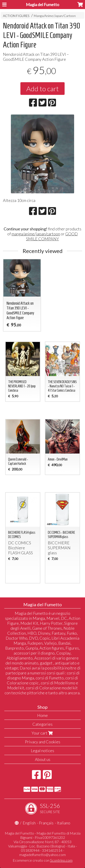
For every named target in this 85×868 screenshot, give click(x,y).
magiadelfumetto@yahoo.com (42, 855)
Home (42, 715)
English (29, 823)
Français (46, 823)
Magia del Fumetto (42, 5)
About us (43, 759)
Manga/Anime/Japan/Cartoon (55, 16)
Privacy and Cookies (43, 742)
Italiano (64, 823)
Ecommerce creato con (43, 860)
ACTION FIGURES (16, 16)
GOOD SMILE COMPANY (52, 236)
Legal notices (42, 751)
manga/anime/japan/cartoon (36, 234)
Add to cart (42, 89)
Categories (42, 724)
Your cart (43, 733)
